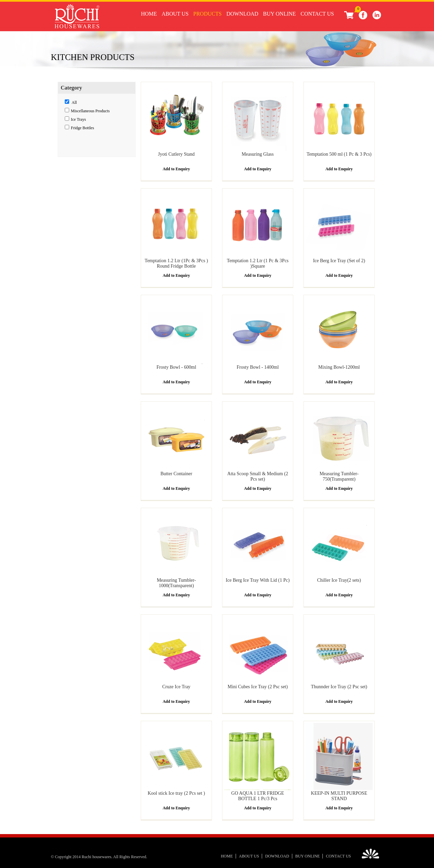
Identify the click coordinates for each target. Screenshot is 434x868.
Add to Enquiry (176, 169)
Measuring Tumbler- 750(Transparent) (339, 476)
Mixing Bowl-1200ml (339, 367)
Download (242, 14)
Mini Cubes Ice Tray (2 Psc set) (258, 687)
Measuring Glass (258, 154)
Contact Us (317, 14)
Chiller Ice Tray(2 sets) (339, 580)
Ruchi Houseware (77, 17)
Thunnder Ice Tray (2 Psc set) (339, 687)
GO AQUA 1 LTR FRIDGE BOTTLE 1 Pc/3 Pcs (258, 796)
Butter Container (176, 474)
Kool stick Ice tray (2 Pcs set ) (176, 793)
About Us (175, 14)
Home (149, 14)
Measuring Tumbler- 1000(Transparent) (176, 583)
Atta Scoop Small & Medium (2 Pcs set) (258, 476)
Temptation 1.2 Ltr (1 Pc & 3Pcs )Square (258, 263)
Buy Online (280, 14)
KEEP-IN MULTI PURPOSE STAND (339, 796)
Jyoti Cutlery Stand (176, 154)
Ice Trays (78, 119)
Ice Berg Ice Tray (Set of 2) (339, 261)
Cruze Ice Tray (176, 687)
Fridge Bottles (82, 128)
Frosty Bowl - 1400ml (258, 367)
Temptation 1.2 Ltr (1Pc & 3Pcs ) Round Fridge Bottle (176, 263)
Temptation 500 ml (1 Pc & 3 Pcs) (339, 154)
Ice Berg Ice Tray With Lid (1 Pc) (258, 580)
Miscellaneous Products (90, 111)
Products (208, 14)
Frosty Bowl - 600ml (176, 367)
